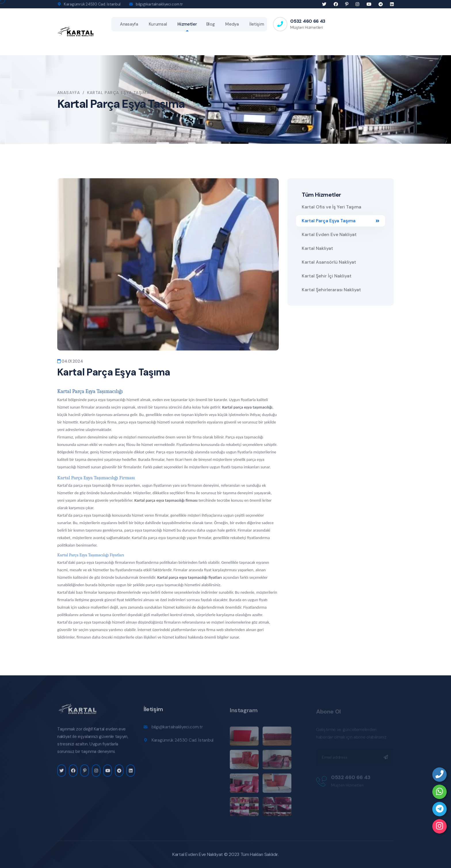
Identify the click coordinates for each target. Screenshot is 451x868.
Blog (211, 24)
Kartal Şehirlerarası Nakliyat (331, 290)
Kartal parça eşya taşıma (178, 577)
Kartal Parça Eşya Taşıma (341, 221)
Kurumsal (158, 24)
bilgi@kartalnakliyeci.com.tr (159, 4)
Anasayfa (129, 24)
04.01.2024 (70, 361)
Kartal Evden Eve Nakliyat (329, 234)
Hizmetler (187, 24)
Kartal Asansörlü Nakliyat (329, 262)
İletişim (257, 24)
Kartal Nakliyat (317, 248)
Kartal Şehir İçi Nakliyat (327, 276)
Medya (232, 24)
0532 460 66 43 (308, 21)
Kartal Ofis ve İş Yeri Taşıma (331, 207)
